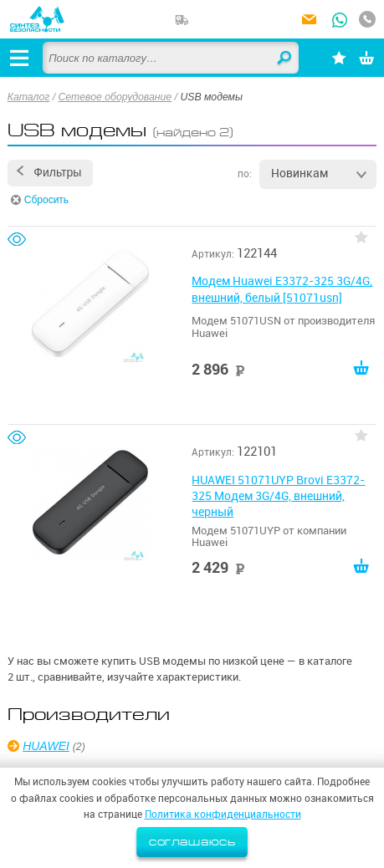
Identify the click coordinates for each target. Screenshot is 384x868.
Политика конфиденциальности (223, 814)
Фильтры (57, 172)
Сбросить (46, 200)
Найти (285, 59)
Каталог (29, 97)
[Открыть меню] (19, 58)
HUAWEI (46, 746)
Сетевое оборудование (115, 97)
